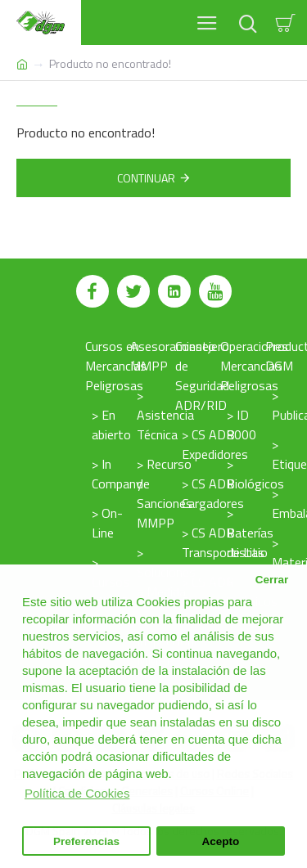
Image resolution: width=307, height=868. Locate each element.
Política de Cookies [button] (77, 793)
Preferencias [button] (86, 841)
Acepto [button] (221, 841)
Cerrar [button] (272, 580)
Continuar (146, 178)
